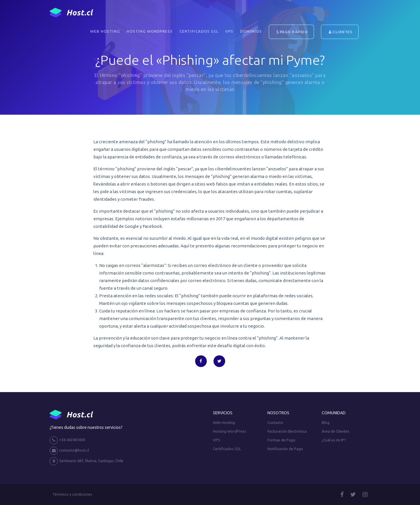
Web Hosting (105, 31)
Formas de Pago (281, 440)
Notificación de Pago (285, 449)
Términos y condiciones (72, 494)
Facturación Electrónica (287, 431)
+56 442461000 (67, 440)
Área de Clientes (336, 431)
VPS (229, 31)
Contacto (275, 422)
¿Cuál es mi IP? (334, 440)
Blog (326, 422)
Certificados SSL (199, 31)
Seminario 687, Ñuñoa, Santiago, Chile (86, 461)
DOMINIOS (251, 31)
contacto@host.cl (69, 451)
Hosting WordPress (150, 31)
